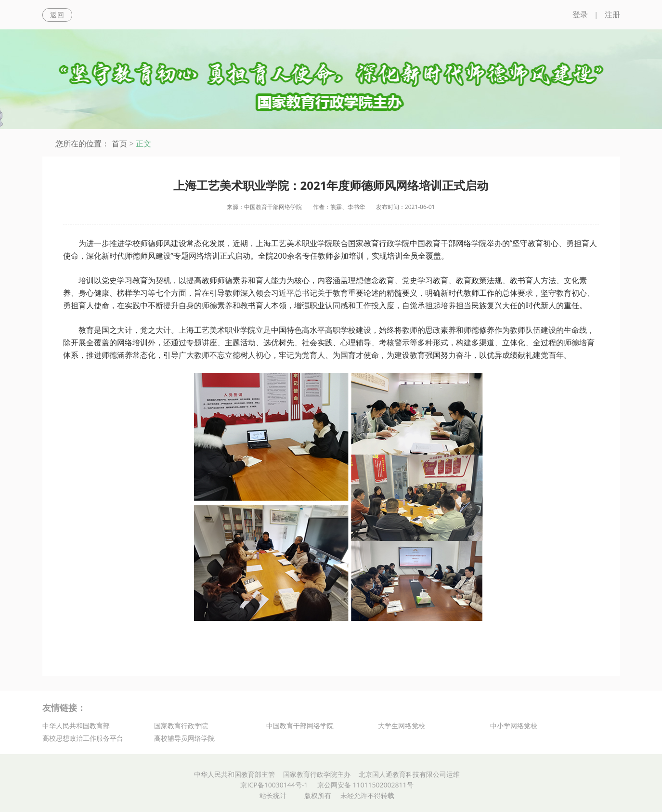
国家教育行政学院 (181, 726)
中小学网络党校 (514, 726)
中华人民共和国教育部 (76, 726)
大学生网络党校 (402, 726)
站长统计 (273, 795)
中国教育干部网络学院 (300, 726)
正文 (143, 144)
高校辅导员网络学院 (184, 738)
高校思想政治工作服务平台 (83, 738)
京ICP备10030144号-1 (274, 785)
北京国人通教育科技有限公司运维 (409, 774)
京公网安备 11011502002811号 (365, 785)
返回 (57, 15)
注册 (612, 14)
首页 (119, 144)
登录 (580, 14)
